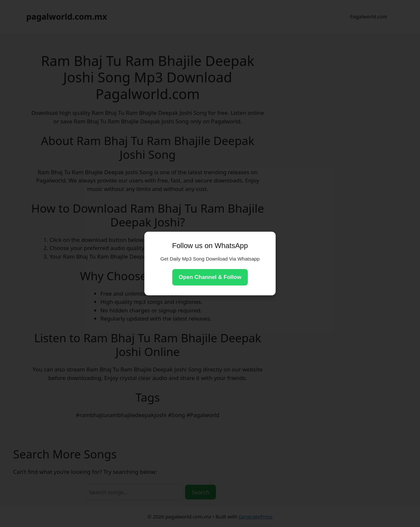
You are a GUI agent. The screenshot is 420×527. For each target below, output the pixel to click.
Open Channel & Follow (210, 277)
